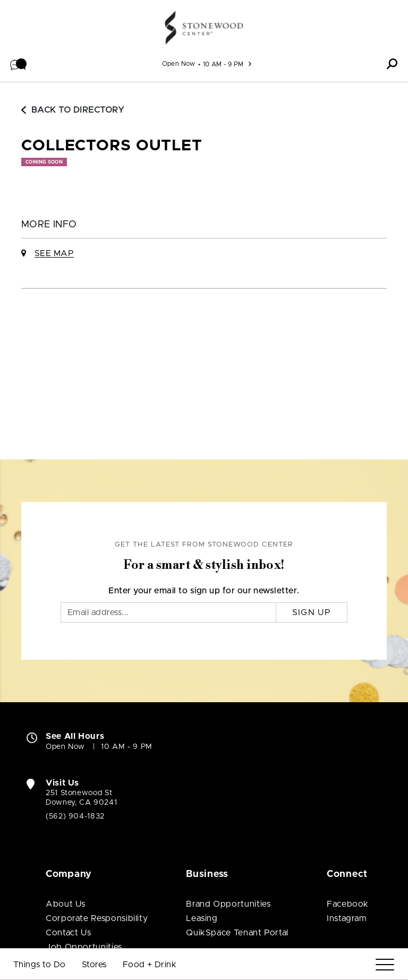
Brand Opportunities (228, 904)
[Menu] (385, 965)
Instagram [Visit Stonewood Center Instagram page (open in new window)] (347, 918)
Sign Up (312, 612)
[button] (19, 64)
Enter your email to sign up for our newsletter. (204, 591)
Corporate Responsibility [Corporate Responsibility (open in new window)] (97, 918)
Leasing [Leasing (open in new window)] (202, 918)
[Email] (168, 612)
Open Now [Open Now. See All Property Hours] (65, 747)
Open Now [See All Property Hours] (179, 64)
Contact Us (68, 933)
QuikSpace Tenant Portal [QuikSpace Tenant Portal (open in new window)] (237, 933)
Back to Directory (73, 110)
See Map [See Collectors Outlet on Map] (54, 253)
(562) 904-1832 (75, 816)
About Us (66, 904)
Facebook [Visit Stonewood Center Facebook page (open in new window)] (348, 904)
